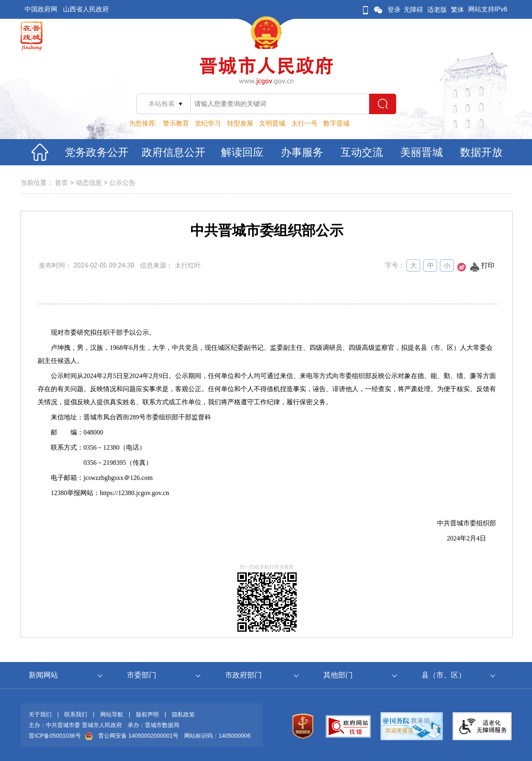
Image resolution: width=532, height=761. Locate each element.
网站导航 (112, 714)
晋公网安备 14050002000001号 (139, 736)
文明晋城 (272, 123)
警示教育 (176, 123)
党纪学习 (208, 123)
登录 (394, 10)
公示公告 (122, 183)
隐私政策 (183, 714)
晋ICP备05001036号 (55, 736)
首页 (61, 183)
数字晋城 (336, 123)
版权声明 (147, 714)
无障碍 (413, 10)
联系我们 (76, 714)
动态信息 (89, 183)
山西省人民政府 (86, 9)
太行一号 (304, 123)
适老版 (437, 10)
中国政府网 (41, 9)
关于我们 (40, 714)
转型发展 (240, 123)
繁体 (458, 10)
